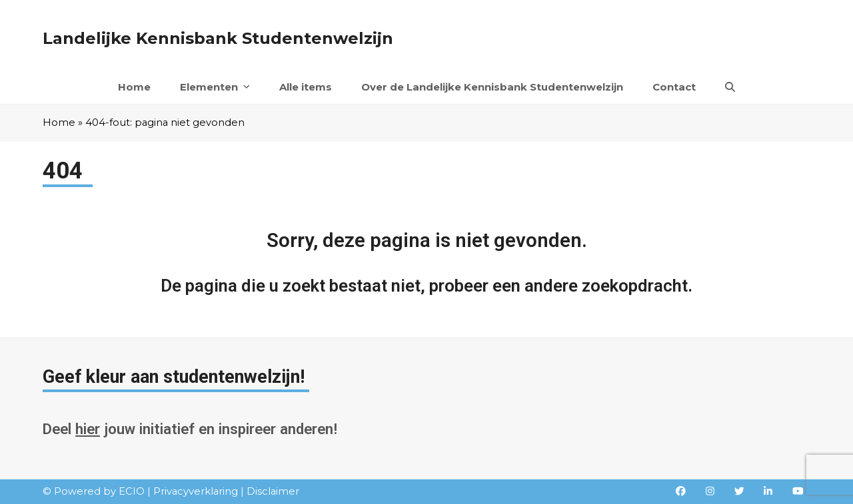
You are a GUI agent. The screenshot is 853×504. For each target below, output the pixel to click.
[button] (730, 87)
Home (59, 123)
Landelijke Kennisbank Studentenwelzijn (218, 38)
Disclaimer (273, 491)
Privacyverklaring (196, 491)
